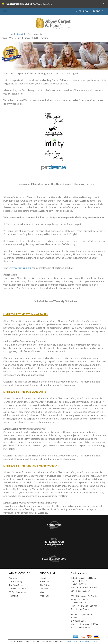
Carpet (20, 34)
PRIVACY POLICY (72, 641)
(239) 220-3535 (78, 621)
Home (10, 34)
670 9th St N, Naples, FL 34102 (82, 616)
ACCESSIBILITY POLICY (89, 641)
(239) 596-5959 (78, 584)
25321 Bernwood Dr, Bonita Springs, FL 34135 (84, 598)
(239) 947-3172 (78, 602)
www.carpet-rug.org (20, 268)
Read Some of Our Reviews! (42, 4)
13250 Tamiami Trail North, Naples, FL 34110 (83, 580)
